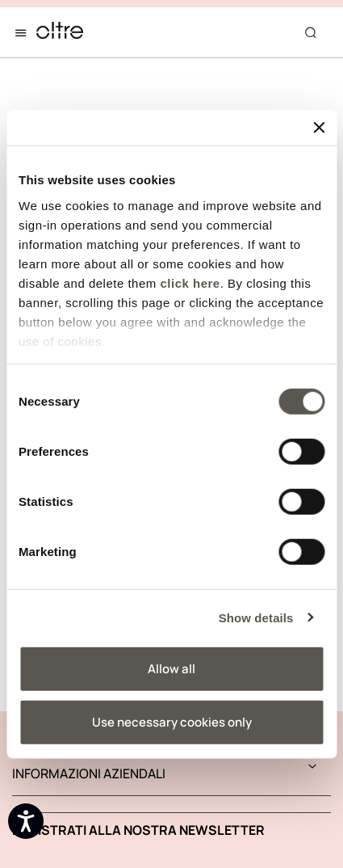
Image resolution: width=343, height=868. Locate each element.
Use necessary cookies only (172, 721)
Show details (256, 617)
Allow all (171, 669)
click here (190, 282)
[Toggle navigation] (24, 32)
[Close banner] (319, 128)
